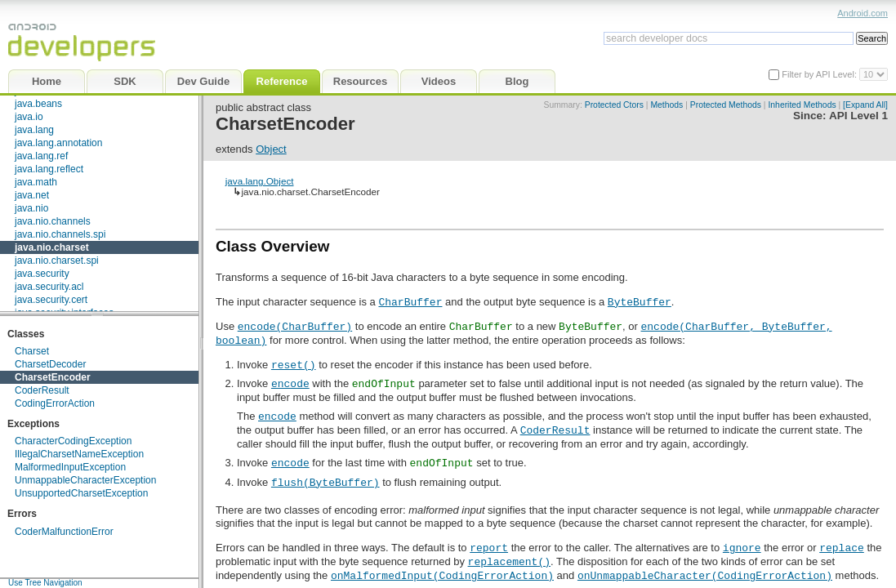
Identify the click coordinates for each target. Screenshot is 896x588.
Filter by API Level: (820, 74)
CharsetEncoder (53, 377)
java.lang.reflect (49, 169)
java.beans (38, 104)
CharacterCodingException (73, 441)
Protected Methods (726, 105)
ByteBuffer (640, 301)
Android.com (863, 13)
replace (842, 547)
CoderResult (42, 390)
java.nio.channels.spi (60, 234)
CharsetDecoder (50, 364)
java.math (36, 182)
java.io (29, 117)
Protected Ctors (614, 105)
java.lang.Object (260, 181)
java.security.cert (51, 300)
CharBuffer (410, 301)
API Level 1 (858, 116)
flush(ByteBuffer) (325, 482)
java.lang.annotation (58, 143)
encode (290, 383)
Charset (32, 351)
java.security (42, 274)
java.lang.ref (41, 156)
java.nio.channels (53, 221)
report (489, 547)
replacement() (509, 561)
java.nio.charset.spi (57, 261)
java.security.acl (49, 287)
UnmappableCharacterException (85, 480)
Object (271, 149)
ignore (742, 547)
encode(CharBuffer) (295, 326)
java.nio (31, 208)
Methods (666, 105)
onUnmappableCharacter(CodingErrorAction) (705, 575)
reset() (294, 364)
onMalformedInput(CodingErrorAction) (442, 575)
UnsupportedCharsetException (81, 493)
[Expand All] (865, 105)
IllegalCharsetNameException (79, 454)
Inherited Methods (802, 105)
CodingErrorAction (55, 403)
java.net (32, 195)
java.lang (34, 130)
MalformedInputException (70, 467)
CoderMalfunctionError (64, 532)
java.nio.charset (52, 247)
